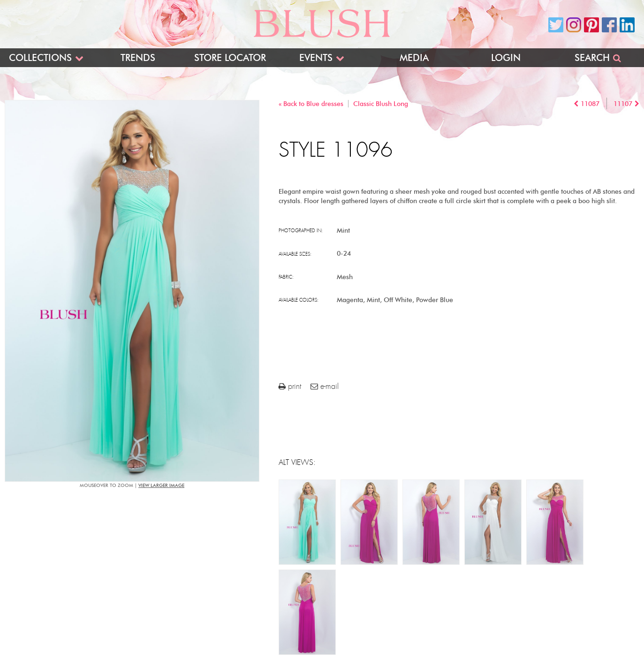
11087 (590, 104)
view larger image (161, 485)
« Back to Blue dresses (311, 104)
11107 (623, 104)
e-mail (325, 386)
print (290, 386)
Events (316, 58)
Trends (138, 58)
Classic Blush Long (381, 104)
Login (506, 58)
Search (592, 58)
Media (414, 58)
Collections (40, 58)
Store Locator (230, 58)
